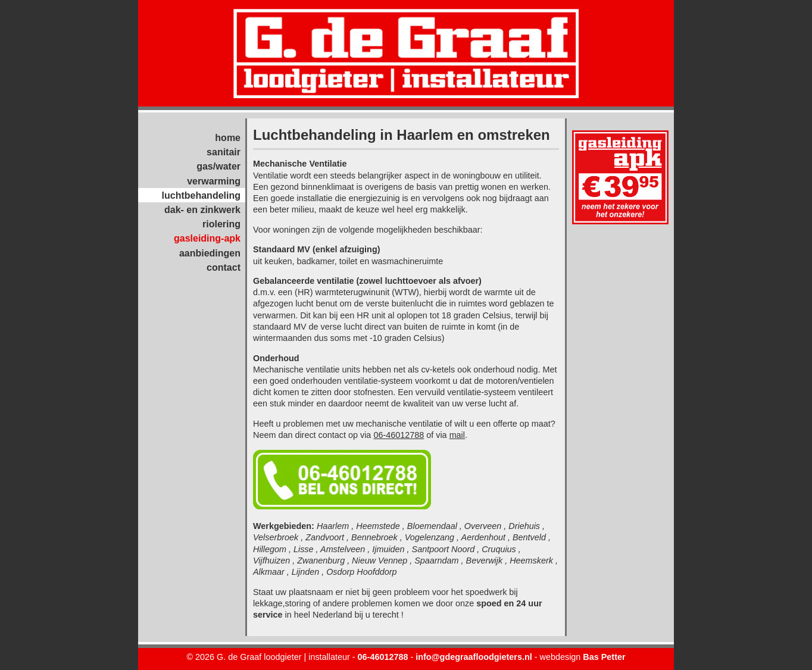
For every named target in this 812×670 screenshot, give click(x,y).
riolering (221, 224)
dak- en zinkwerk (202, 210)
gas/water (218, 166)
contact (224, 267)
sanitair (224, 152)
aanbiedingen (210, 253)
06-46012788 (399, 435)
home (228, 138)
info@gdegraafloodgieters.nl (474, 657)
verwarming (214, 181)
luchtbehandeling (201, 195)
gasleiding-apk (207, 238)
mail (457, 435)
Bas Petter (604, 657)
